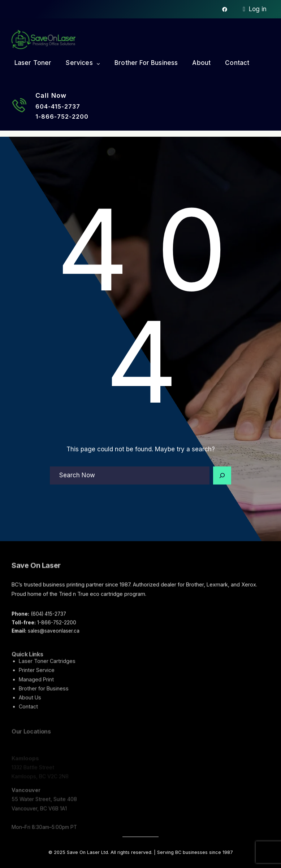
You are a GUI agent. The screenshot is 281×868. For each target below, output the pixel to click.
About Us (30, 703)
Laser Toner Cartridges (47, 667)
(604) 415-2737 (48, 617)
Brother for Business (44, 694)
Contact (28, 712)
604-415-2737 (58, 106)
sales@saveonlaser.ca (54, 634)
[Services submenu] (98, 63)
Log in (258, 9)
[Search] (222, 475)
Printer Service (37, 676)
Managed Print (36, 685)
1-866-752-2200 (62, 117)
